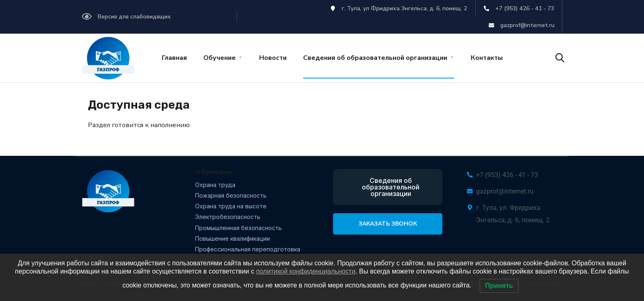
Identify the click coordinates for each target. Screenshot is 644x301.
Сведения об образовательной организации (375, 58)
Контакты (487, 58)
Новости (273, 58)
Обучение (220, 58)
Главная (174, 58)
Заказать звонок (388, 224)
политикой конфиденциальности (306, 271)
